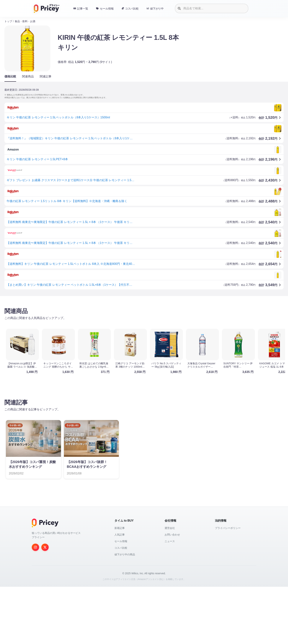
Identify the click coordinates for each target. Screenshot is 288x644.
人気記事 (120, 592)
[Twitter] (45, 605)
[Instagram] (35, 605)
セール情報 (121, 598)
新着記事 (120, 585)
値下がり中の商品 (125, 612)
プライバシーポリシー (228, 585)
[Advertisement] (115, 328)
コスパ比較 (121, 605)
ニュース (170, 598)
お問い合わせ (172, 592)
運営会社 (170, 585)
